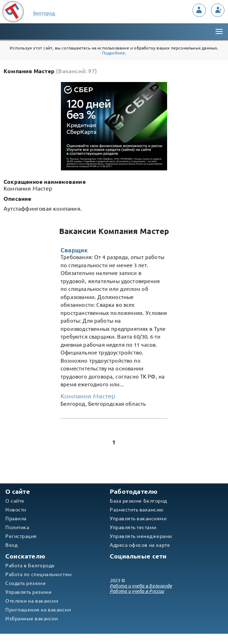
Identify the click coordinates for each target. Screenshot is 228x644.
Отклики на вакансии (32, 601)
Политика (17, 527)
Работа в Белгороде (30, 566)
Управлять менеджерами (141, 536)
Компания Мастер (88, 396)
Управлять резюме (28, 592)
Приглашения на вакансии (38, 610)
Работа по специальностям (39, 574)
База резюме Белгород (138, 501)
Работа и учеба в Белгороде (141, 586)
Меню (218, 28)
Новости (16, 510)
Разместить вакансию (137, 510)
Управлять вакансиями (138, 519)
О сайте (15, 501)
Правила (16, 519)
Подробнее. (114, 53)
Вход (11, 545)
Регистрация (21, 536)
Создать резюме (25, 583)
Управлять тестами (133, 527)
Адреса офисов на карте (140, 545)
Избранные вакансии (32, 619)
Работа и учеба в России (137, 591)
